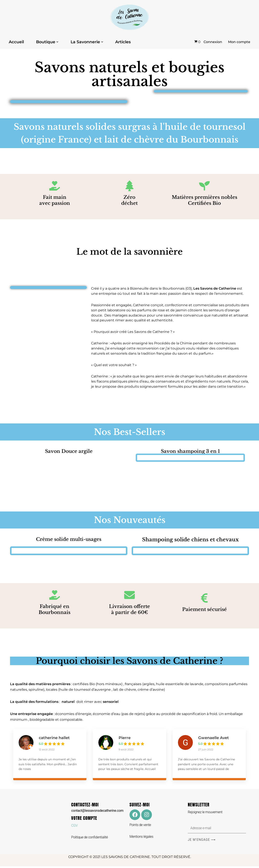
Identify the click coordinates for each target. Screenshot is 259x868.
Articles (123, 42)
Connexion (213, 42)
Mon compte (239, 42)
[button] (57, 42)
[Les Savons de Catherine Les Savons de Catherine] (129, 17)
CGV (74, 827)
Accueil (16, 42)
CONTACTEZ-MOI (97, 809)
